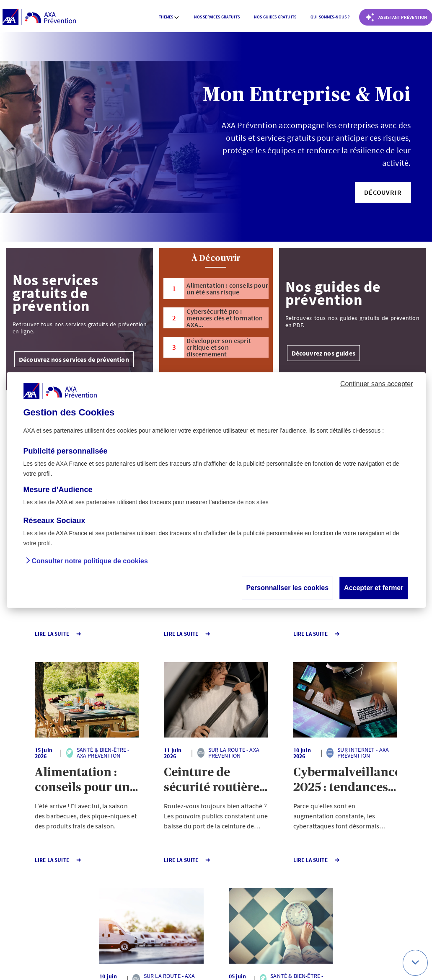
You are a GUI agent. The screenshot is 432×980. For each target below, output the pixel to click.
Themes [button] (169, 17)
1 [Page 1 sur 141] (169, 888)
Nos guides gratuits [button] (275, 17)
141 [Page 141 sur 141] (199, 888)
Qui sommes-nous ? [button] (330, 17)
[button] (383, 192)
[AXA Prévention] (39, 17)
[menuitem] (169, 17)
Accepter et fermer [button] (374, 588)
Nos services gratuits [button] (217, 17)
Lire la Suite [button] (37, 634)
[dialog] (216, 490)
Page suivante (244, 888)
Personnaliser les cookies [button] (288, 588)
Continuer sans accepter (376, 384)
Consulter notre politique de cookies (90, 561)
